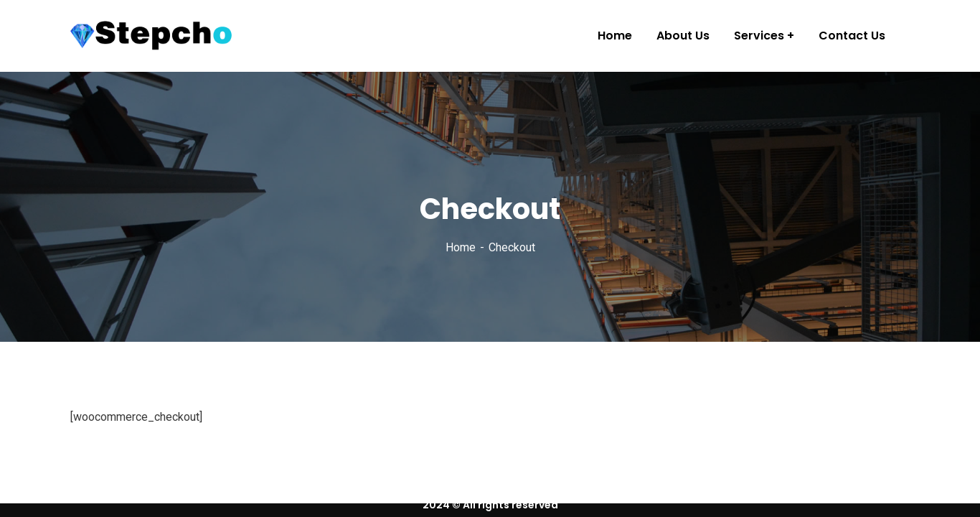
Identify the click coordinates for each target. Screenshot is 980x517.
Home (461, 247)
